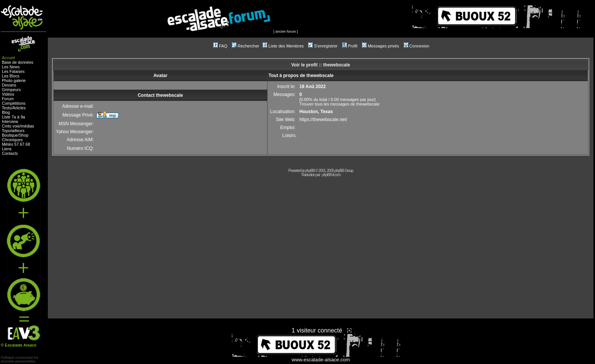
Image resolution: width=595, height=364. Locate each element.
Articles (19, 108)
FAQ (220, 46)
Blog (6, 112)
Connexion (417, 46)
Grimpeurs (11, 90)
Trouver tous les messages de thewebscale (339, 104)
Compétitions (14, 103)
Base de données (18, 62)
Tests (7, 108)
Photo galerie (14, 80)
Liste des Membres (283, 46)
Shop (24, 135)
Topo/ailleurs (13, 131)
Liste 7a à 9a (13, 117)
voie (16, 126)
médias (27, 126)
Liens (7, 149)
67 (22, 144)
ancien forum (286, 32)
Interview (10, 121)
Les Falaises (13, 71)
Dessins (9, 85)
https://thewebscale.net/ (323, 120)
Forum (8, 99)
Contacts (10, 153)
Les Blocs (11, 76)
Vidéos (8, 94)
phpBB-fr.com (331, 175)
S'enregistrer (323, 46)
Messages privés (381, 46)
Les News (11, 67)
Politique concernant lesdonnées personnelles (20, 359)
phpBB (310, 171)
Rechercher (246, 46)
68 (28, 144)
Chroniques (12, 140)
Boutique (10, 135)
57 (17, 144)
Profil (350, 46)
